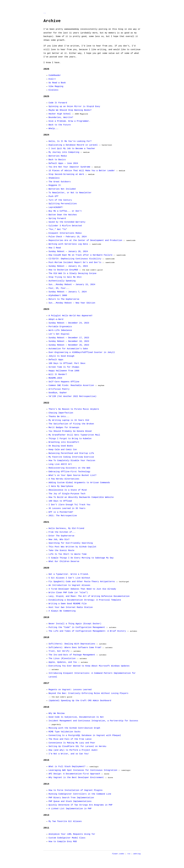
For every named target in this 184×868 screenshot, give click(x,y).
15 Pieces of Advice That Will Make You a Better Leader (82, 171)
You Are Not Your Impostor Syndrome (69, 167)
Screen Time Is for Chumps (64, 367)
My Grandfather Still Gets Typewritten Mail (74, 435)
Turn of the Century (60, 200)
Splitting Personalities (63, 204)
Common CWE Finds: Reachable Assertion (71, 385)
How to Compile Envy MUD (63, 842)
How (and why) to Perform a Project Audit (73, 750)
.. (45, 13)
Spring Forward (57, 218)
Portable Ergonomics (60, 327)
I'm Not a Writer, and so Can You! (69, 754)
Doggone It (55, 185)
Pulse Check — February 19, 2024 (68, 237)
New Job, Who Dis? (59, 540)
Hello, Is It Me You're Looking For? (70, 141)
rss (129, 854)
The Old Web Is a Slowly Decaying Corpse (72, 273)
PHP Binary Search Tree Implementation (71, 798)
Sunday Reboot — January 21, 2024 (68, 266)
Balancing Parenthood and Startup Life (71, 453)
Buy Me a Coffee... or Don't (65, 211)
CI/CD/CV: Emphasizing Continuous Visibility (75, 259)
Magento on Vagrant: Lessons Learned (70, 690)
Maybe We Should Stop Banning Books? (70, 110)
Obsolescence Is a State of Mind (68, 490)
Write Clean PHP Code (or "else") (68, 593)
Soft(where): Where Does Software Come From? (75, 648)
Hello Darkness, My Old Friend (66, 528)
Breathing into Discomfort (64, 442)
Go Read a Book (57, 83)
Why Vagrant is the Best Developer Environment (76, 778)
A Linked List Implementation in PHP (70, 809)
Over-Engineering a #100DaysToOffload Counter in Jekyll (82, 352)
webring (137, 854)
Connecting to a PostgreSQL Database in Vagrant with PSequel (85, 735)
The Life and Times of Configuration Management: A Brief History (87, 631)
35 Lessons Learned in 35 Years (67, 508)
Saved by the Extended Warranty (67, 222)
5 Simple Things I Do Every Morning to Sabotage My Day (81, 558)
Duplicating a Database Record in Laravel (73, 145)
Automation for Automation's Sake (68, 349)
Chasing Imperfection (61, 413)
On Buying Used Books (61, 446)
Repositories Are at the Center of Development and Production (85, 240)
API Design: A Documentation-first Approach (74, 774)
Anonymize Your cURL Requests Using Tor (72, 834)
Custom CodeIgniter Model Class (67, 838)
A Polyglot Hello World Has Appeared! (71, 316)
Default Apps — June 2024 (63, 163)
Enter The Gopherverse (61, 536)
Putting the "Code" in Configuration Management (77, 627)
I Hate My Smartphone (61, 486)
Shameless (54, 178)
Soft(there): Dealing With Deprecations (72, 644)
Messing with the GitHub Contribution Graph (74, 728)
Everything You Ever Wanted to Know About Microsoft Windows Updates (89, 666)
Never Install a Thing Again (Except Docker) (75, 624)
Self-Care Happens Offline (64, 382)
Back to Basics (57, 160)
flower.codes (118, 854)
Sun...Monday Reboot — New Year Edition (72, 303)
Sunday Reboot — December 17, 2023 (69, 338)
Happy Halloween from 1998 (64, 371)
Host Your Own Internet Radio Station (71, 607)
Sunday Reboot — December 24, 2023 (69, 323)
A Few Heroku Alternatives (64, 479)
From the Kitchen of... (62, 532)
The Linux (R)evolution (62, 659)
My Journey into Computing (64, 152)
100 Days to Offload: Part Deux (67, 363)
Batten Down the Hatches (63, 215)
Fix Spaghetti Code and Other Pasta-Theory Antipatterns (82, 582)
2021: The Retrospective (63, 516)
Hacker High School (60, 114)
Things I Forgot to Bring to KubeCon (70, 439)
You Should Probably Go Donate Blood (70, 431)
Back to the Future (60, 125)
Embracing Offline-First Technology (69, 472)
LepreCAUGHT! (56, 207)
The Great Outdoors (60, 182)
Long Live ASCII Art (60, 464)
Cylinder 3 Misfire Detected (65, 226)
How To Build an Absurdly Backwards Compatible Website (81, 497)
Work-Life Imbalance (60, 330)
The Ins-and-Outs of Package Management (72, 655)
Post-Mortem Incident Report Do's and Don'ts (75, 263)
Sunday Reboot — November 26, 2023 (69, 345)
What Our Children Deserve (64, 561)
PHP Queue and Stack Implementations (70, 801)
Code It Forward (58, 103)
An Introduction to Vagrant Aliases (69, 585)
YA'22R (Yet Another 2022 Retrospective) (72, 396)
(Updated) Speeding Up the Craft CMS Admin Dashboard (80, 701)
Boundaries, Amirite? (61, 117)
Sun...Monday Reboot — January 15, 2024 (72, 285)
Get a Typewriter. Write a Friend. (69, 574)
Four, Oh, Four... (59, 288)
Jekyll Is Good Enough (61, 356)
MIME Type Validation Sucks (65, 732)
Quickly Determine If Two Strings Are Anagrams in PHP (80, 805)
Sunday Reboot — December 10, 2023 (69, 341)
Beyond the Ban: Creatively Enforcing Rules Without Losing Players (88, 693)
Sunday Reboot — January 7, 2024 (68, 292)
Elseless (53, 90)
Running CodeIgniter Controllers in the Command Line (80, 794)
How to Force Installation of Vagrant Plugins (76, 790)
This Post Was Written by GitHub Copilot (72, 547)
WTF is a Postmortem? (61, 512)
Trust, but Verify (59, 651)
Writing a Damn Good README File (68, 604)
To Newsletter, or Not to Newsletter (70, 193)
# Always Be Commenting (62, 611)
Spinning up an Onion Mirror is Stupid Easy (74, 107)
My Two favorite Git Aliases (65, 821)
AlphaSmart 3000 (58, 296)
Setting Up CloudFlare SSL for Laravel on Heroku (77, 746)
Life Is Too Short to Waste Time (68, 554)
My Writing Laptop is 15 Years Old (69, 420)
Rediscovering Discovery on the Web (69, 468)
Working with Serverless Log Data (68, 244)
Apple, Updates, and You (63, 662)
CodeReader (55, 75)
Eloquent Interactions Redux (65, 233)
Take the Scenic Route (61, 551)
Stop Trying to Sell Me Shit (65, 277)
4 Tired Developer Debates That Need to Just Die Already (82, 589)
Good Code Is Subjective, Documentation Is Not (76, 717)
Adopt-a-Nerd (56, 319)
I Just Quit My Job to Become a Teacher (72, 149)
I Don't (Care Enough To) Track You (69, 505)
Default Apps (56, 360)
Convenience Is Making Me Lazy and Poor (72, 743)
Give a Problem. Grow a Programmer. (69, 121)
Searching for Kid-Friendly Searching (71, 543)
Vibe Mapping (56, 86)
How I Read (55, 248)
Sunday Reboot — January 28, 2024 (68, 252)
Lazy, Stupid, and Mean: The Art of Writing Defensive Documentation (89, 596)
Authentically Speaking (62, 281)
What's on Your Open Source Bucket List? (72, 475)
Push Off (53, 196)
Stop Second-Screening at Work (66, 174)
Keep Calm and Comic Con (63, 450)
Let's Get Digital (59, 334)
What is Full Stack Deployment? (67, 767)
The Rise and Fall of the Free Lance (70, 739)
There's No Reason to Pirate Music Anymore (74, 409)
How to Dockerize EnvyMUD (63, 270)
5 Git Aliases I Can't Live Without (69, 578)
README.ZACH (55, 378)
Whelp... (53, 129)
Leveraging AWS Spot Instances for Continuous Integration (83, 770)
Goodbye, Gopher (58, 393)
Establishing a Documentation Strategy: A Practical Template (85, 600)
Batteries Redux (58, 156)
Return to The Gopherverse (64, 299)
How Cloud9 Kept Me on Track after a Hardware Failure (80, 255)
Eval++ (52, 79)
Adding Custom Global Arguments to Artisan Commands (79, 483)
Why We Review (57, 713)
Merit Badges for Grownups (64, 428)
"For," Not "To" (58, 229)
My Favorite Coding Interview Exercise (71, 457)
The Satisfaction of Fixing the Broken (71, 424)
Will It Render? (58, 374)
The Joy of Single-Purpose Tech (67, 494)
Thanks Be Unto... (59, 417)
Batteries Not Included (62, 189)
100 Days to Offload (60, 501)
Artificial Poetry (59, 389)
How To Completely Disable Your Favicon (72, 461)
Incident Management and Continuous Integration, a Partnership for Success (93, 721)
